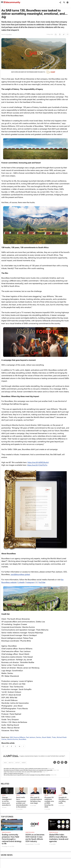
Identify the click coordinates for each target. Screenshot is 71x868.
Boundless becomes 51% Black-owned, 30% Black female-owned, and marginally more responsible (28, 770)
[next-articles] (69, 791)
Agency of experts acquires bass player (14, 773)
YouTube (42, 582)
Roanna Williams (19, 737)
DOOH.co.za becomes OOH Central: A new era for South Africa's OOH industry (35, 838)
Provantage (5, 846)
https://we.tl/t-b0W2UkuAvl (38, 462)
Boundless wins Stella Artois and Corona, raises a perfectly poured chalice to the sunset (26, 769)
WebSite (24, 763)
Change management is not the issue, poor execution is (7, 801)
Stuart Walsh (47, 737)
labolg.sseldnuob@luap (20, 574)
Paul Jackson (31, 737)
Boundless (9, 34)
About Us (11, 763)
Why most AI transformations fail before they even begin (35, 800)
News (5, 763)
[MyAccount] (68, 2)
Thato (54, 737)
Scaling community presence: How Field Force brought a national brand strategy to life (12, 839)
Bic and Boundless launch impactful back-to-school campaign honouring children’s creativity (27, 775)
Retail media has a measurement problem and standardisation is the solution (21, 802)
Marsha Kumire (13, 739)
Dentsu (39, 737)
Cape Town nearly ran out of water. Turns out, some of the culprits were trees (23, 772)
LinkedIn (21, 582)
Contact (18, 763)
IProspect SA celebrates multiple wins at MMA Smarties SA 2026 (49, 802)
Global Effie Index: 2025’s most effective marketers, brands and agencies (59, 838)
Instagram (30, 582)
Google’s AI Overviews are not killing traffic (64, 800)
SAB (11, 737)
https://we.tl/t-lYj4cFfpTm (37, 465)
